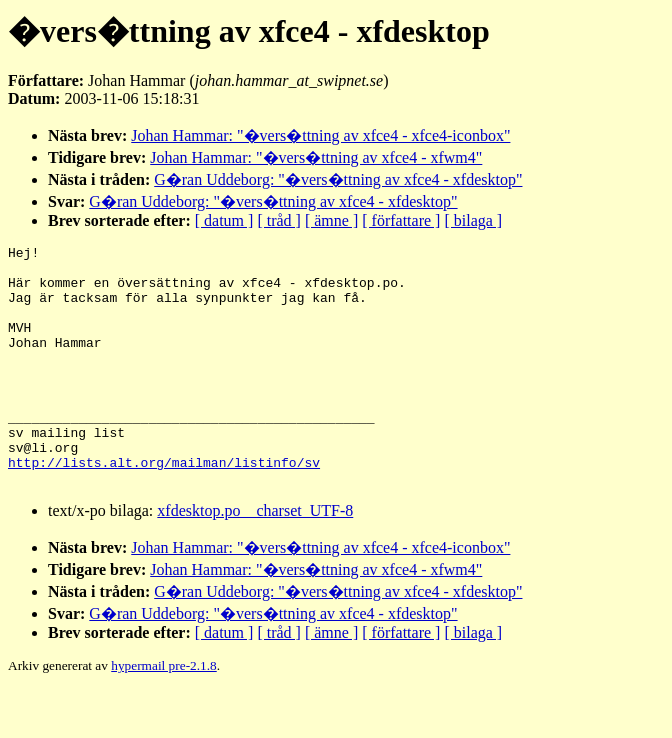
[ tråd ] (279, 220)
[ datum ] (224, 220)
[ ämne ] (331, 220)
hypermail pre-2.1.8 (163, 713)
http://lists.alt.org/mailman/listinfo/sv (164, 507)
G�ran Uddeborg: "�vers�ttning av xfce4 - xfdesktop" (338, 179)
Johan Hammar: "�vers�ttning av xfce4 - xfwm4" (316, 157)
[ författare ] (401, 220)
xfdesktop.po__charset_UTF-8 (255, 558)
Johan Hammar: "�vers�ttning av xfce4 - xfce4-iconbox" (320, 135)
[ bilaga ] (473, 220)
